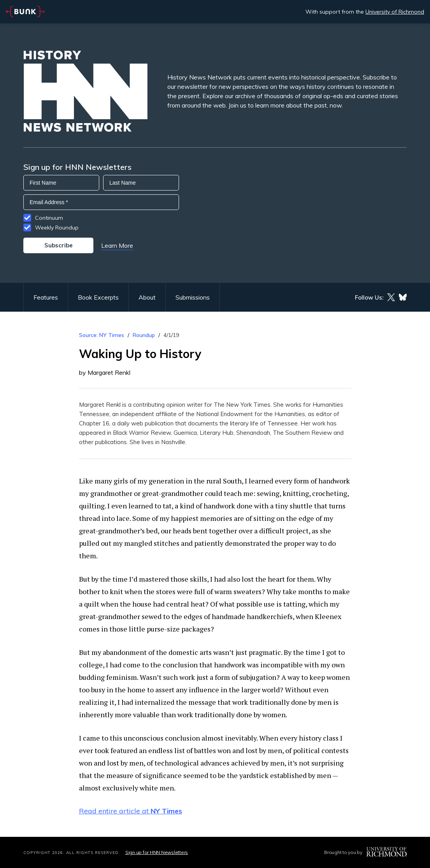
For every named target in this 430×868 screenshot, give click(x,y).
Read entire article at (131, 811)
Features (46, 297)
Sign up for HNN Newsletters (157, 852)
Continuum (49, 218)
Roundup (144, 335)
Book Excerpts (98, 297)
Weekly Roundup (57, 228)
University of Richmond (395, 12)
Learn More (117, 245)
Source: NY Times (102, 335)
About (147, 297)
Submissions (193, 297)
